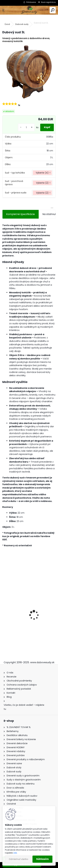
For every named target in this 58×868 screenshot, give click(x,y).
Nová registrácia (48, 2)
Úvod (7, 24)
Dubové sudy (22, 24)
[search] (53, 10)
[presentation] (4, 610)
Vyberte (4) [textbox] (42, 173)
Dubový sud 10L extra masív (21, 626)
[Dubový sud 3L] (29, 72)
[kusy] (26, 128)
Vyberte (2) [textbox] (42, 183)
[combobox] (42, 173)
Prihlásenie (31, 2)
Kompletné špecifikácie (20, 214)
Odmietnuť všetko (18, 859)
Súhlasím (42, 859)
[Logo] (29, 10)
